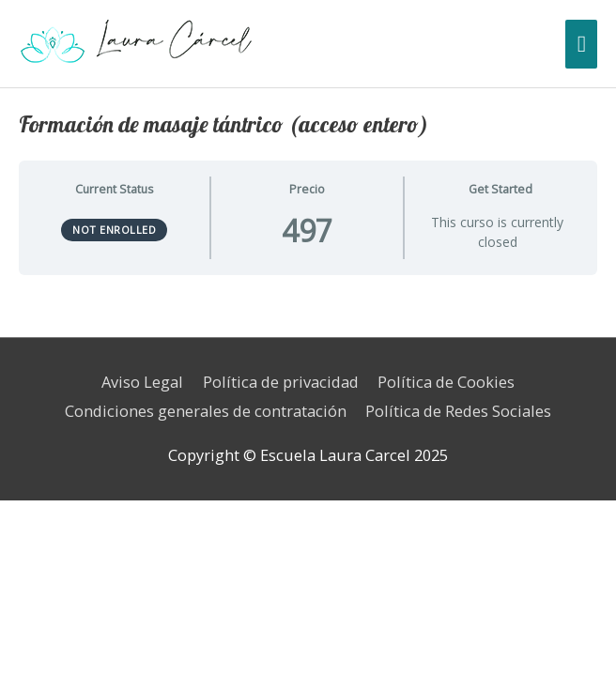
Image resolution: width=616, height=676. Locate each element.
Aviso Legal (142, 382)
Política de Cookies (446, 382)
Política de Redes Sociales (458, 411)
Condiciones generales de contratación (206, 411)
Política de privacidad (281, 382)
